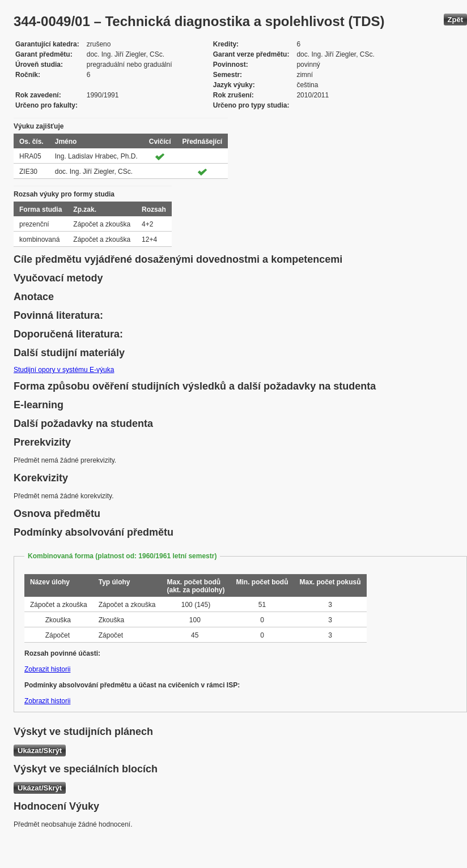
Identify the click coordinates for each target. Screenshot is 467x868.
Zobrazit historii (47, 669)
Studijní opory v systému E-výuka (64, 370)
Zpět (455, 20)
